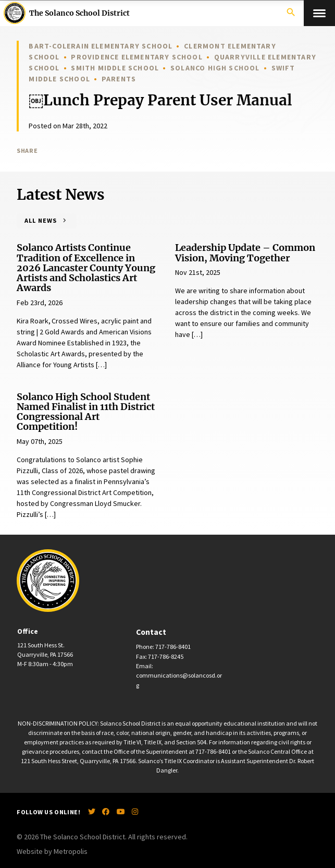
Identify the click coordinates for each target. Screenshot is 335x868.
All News (40, 220)
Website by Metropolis (52, 851)
